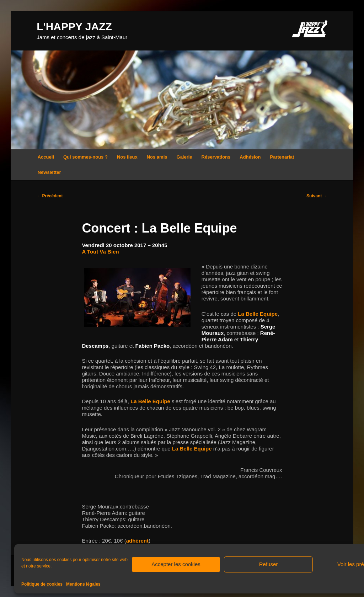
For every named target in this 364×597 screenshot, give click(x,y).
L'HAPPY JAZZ (74, 26)
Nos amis (157, 157)
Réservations (216, 157)
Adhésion (250, 157)
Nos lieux (127, 157)
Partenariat (282, 157)
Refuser (269, 564)
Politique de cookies (42, 584)
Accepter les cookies (176, 564)
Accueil (46, 157)
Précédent (50, 196)
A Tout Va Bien (100, 252)
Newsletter (49, 172)
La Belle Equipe (258, 314)
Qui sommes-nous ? (85, 157)
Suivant (317, 196)
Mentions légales (83, 584)
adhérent (137, 541)
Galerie (184, 157)
